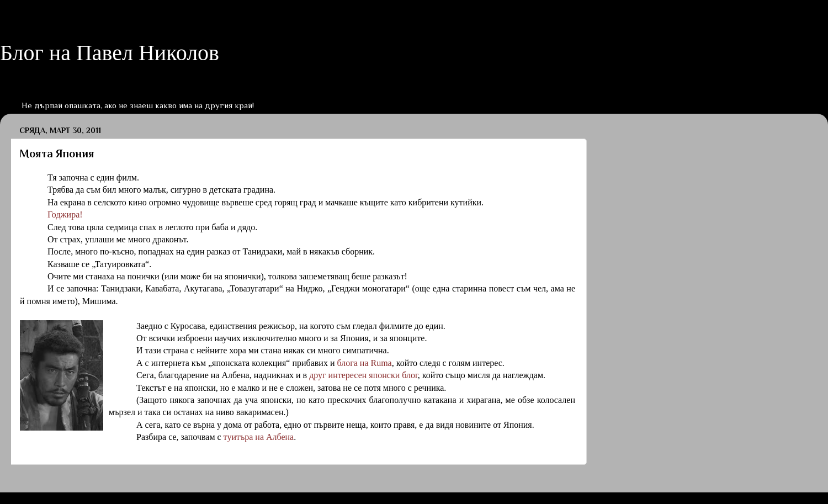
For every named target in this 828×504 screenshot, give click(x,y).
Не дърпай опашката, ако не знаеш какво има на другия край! (138, 105)
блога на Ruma (364, 363)
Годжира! (65, 214)
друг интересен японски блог (363, 375)
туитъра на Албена (259, 437)
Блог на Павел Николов (110, 53)
